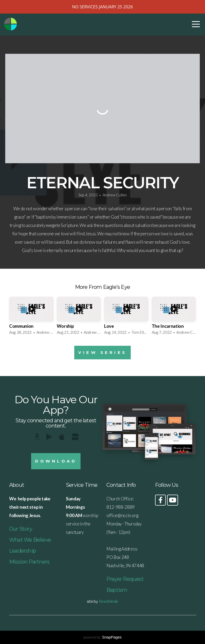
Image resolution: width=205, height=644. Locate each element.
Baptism (117, 590)
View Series (102, 352)
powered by (102, 637)
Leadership (22, 551)
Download (56, 461)
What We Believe (30, 540)
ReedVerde (109, 601)
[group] (31, 317)
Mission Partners (29, 562)
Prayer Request (125, 579)
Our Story (21, 529)
